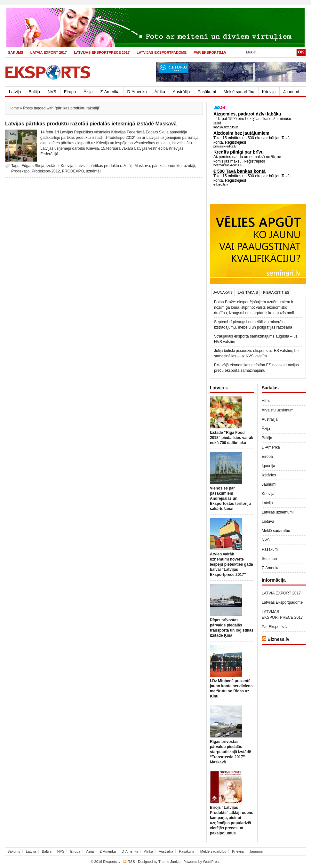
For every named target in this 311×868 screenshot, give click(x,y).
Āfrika (160, 92)
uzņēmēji (93, 171)
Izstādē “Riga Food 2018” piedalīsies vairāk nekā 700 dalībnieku (231, 438)
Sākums (16, 52)
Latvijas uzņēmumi (278, 512)
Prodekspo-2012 (46, 171)
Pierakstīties (276, 292)
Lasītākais (248, 292)
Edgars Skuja (33, 166)
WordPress (211, 862)
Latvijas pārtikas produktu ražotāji (104, 166)
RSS (131, 862)
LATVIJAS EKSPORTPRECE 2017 (102, 52)
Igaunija (268, 466)
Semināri (269, 559)
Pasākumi (207, 92)
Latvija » (219, 388)
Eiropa (70, 92)
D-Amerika (137, 92)
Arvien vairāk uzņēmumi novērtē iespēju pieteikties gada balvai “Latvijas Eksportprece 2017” (231, 564)
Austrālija (181, 92)
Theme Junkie (169, 862)
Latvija (15, 92)
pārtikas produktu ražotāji (173, 166)
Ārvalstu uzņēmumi (278, 410)
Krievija (269, 92)
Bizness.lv (278, 639)
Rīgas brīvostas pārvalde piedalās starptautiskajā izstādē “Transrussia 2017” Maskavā (231, 752)
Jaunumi (291, 92)
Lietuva (268, 522)
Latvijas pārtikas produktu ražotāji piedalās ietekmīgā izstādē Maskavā (91, 124)
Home (14, 108)
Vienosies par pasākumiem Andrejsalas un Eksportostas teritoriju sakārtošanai (230, 498)
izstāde (52, 166)
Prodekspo (20, 171)
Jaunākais (223, 292)
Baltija (34, 92)
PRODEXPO (73, 171)
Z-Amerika (110, 92)
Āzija (88, 92)
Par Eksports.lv (210, 52)
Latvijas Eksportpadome (162, 52)
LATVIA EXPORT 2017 (49, 52)
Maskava (142, 166)
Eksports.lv (112, 862)
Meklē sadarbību (239, 92)
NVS (52, 92)
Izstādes (269, 475)
